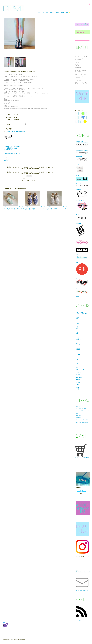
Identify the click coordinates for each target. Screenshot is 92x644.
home (39, 13)
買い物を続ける (8, 150)
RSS (80, 621)
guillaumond (82, 282)
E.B (82, 268)
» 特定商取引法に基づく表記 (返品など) (12, 154)
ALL (80, 168)
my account (46, 13)
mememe (82, 193)
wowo (82, 241)
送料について (79, 406)
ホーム (10, 159)
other (77, 297)
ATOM (84, 621)
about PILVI (78, 417)
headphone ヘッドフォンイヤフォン (80, 338)
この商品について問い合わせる (12, 147)
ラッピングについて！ (81, 415)
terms (62, 13)
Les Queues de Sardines (82, 152)
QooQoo (11, 157)
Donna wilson (82, 291)
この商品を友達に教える (11, 148)
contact (52, 13)
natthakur (81, 229)
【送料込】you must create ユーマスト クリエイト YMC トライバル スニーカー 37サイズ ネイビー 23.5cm (35, 208)
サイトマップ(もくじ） (81, 408)
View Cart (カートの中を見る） (82, 451)
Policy (58, 13)
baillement (82, 257)
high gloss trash (82, 206)
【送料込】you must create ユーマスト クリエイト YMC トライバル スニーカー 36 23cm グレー (57, 208)
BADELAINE (82, 144)
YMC (82, 217)
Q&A (77, 413)
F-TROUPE (82, 159)
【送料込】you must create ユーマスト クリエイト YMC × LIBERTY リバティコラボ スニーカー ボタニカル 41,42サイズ (13, 208)
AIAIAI (82, 249)
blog (67, 13)
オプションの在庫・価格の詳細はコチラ (16, 131)
